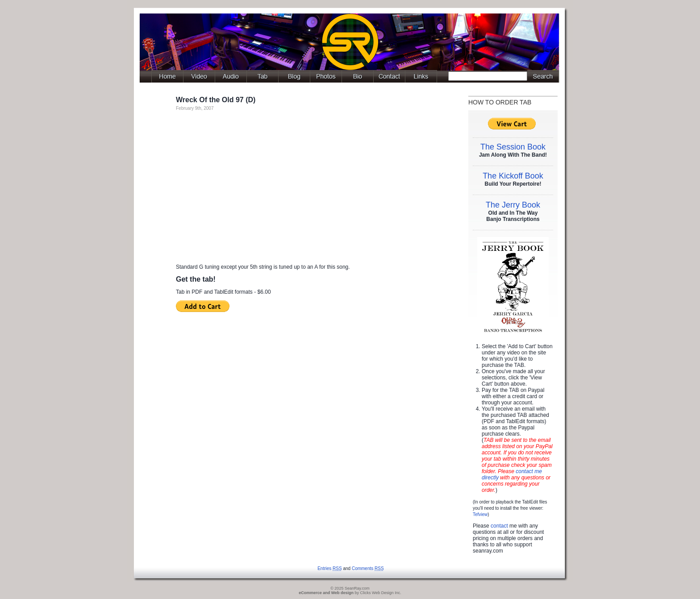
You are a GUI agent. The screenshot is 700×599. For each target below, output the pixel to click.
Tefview (480, 514)
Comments (368, 568)
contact (499, 526)
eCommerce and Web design (326, 593)
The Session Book (513, 147)
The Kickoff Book (513, 176)
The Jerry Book (513, 205)
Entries (329, 568)
